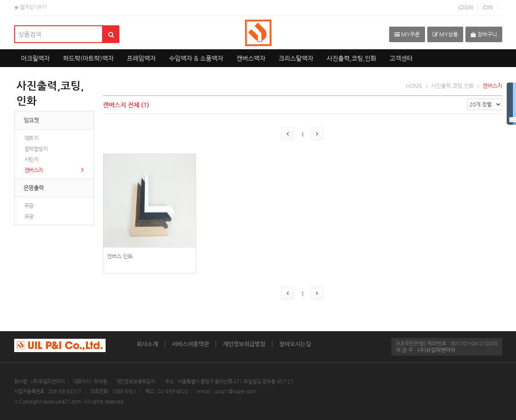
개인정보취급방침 (244, 344)
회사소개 (147, 344)
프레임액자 (141, 58)
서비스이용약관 (190, 344)
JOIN (488, 7)
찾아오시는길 (295, 344)
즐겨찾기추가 (30, 7)
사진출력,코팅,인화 (351, 58)
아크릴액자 (35, 58)
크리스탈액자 (296, 58)
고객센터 (401, 58)
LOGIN (465, 7)
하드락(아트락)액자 (88, 58)
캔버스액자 (251, 58)
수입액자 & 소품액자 (196, 58)
